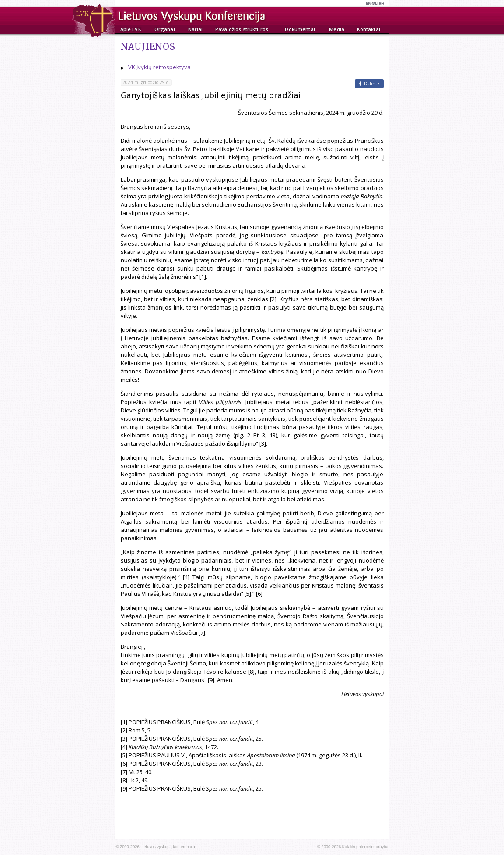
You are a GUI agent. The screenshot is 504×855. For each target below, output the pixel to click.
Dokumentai (300, 29)
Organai (165, 29)
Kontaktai (369, 29)
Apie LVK (131, 29)
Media (337, 29)
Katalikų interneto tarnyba (365, 847)
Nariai (196, 29)
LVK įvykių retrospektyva (158, 67)
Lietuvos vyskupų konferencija (168, 847)
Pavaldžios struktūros (242, 29)
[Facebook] (369, 84)
